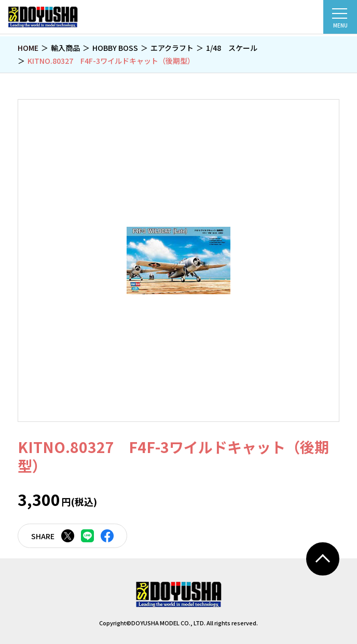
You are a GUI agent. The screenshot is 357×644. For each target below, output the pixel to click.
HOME (28, 48)
